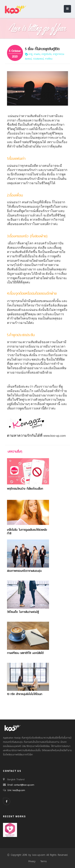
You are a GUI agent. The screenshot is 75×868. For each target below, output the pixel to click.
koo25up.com (18, 790)
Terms (44, 861)
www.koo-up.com (55, 436)
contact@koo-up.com (24, 785)
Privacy (32, 861)
